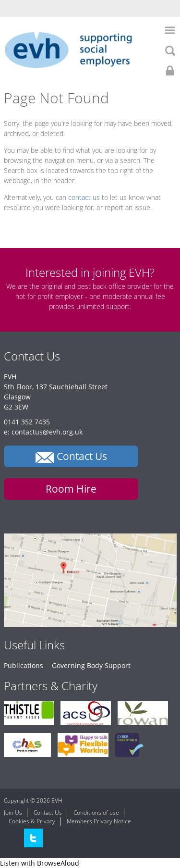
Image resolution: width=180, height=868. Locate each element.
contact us (84, 197)
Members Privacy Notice (99, 821)
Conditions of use (96, 812)
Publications (24, 665)
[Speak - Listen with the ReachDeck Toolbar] (40, 863)
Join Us (13, 812)
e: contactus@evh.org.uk (43, 432)
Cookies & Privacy (32, 821)
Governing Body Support (91, 665)
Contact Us (48, 812)
